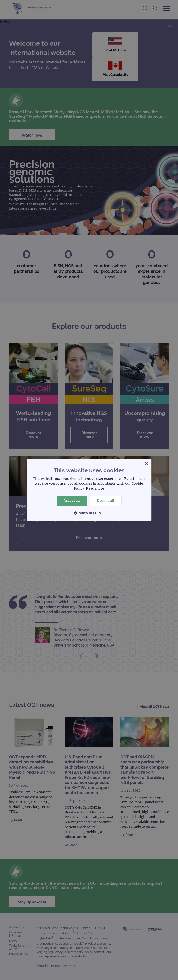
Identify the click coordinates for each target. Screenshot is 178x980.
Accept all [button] (72, 501)
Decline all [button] (106, 501)
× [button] (146, 464)
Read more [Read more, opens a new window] (95, 488)
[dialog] (89, 490)
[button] (89, 513)
